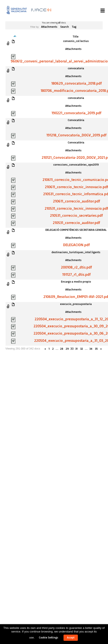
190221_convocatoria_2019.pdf (76, 113)
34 (91, 349)
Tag (74, 27)
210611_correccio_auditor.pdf (77, 201)
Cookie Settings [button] (49, 638)
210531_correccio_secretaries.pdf (76, 216)
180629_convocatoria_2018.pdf (77, 84)
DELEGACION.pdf (76, 245)
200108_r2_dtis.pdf (76, 267)
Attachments (49, 27)
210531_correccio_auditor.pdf (76, 223)
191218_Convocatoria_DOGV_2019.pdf (76, 135)
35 (96, 349)
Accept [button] (71, 638)
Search (65, 27)
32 (82, 349)
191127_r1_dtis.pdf (76, 275)
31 (76, 349)
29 (67, 349)
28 (62, 349)
